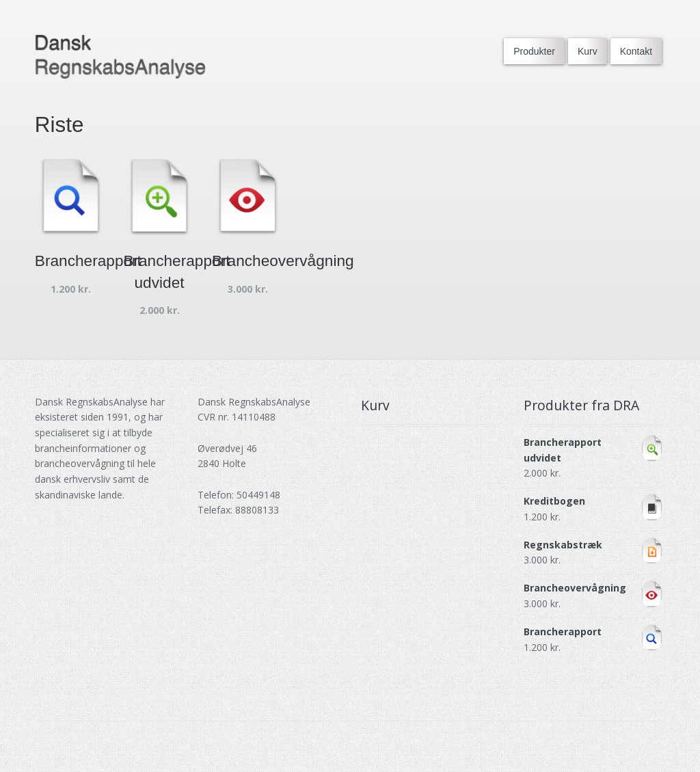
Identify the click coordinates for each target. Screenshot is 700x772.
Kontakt (636, 51)
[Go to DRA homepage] (120, 57)
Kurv (588, 51)
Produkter (534, 51)
